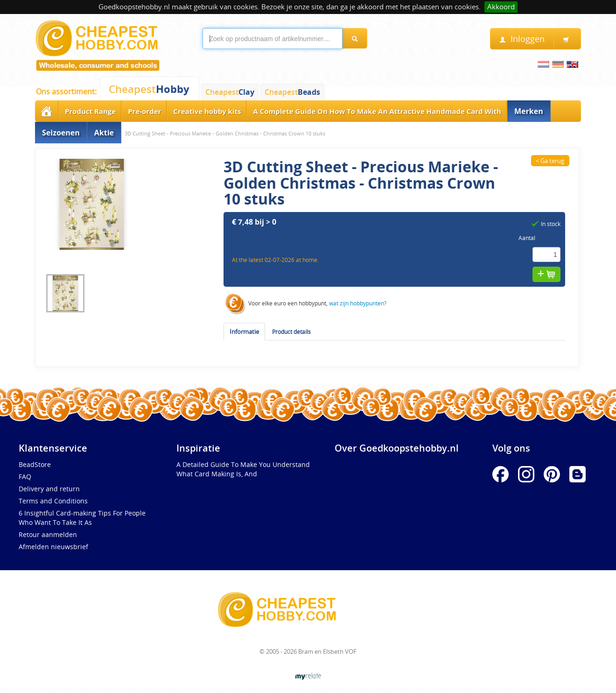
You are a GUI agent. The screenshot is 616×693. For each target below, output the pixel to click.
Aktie (104, 133)
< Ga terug (550, 161)
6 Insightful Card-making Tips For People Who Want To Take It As (82, 518)
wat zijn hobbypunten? (358, 303)
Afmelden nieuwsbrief (53, 547)
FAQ (25, 477)
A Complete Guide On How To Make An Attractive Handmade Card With (377, 111)
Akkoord (501, 7)
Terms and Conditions (53, 501)
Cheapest (149, 89)
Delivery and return (49, 489)
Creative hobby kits (207, 111)
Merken (529, 111)
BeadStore (35, 464)
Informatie (244, 332)
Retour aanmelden (48, 534)
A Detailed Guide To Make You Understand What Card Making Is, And (243, 469)
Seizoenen (61, 133)
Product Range (90, 111)
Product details (291, 332)
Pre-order (144, 111)
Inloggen (522, 39)
